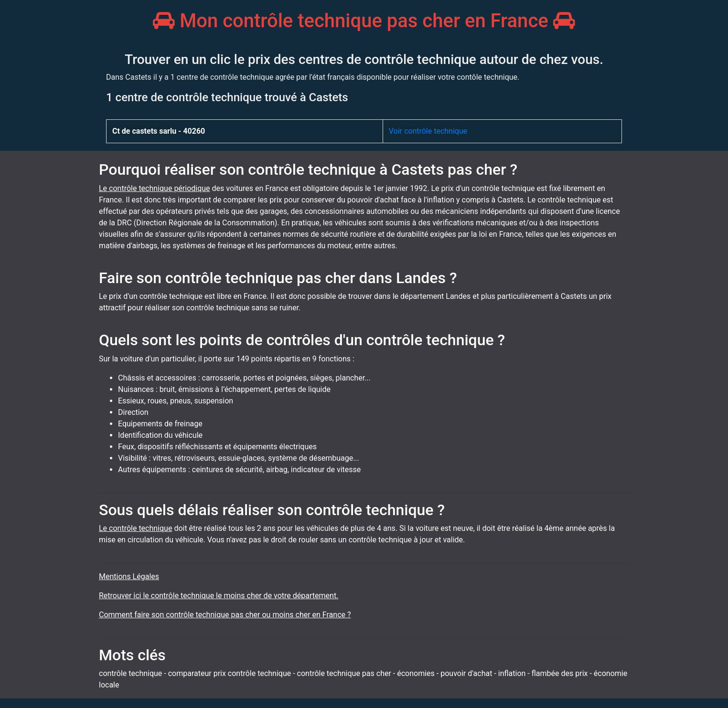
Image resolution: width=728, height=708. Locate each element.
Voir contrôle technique (428, 131)
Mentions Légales (129, 576)
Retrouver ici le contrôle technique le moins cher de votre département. (219, 596)
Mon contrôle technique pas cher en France (364, 21)
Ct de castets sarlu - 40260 (159, 131)
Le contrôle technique (135, 528)
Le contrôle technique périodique (155, 188)
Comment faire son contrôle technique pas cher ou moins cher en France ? (225, 615)
